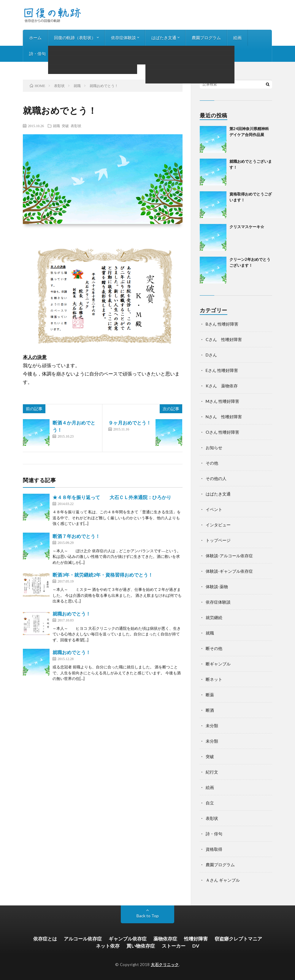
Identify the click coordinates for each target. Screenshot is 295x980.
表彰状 (76, 126)
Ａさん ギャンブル (223, 880)
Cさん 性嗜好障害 (224, 339)
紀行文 (212, 772)
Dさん (211, 355)
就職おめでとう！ (72, 614)
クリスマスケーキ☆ (247, 227)
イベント (214, 509)
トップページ (218, 540)
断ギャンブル (218, 664)
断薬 (210, 695)
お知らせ (104, 54)
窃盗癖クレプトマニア (238, 939)
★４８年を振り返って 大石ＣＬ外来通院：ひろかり (112, 497)
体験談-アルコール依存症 (229, 556)
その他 (212, 463)
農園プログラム (206, 38)
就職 (56, 126)
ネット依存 (108, 946)
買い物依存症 (141, 946)
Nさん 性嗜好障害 (224, 417)
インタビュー (71, 54)
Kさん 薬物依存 (222, 386)
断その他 (214, 648)
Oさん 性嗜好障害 (222, 432)
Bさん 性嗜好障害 (222, 324)
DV (196, 946)
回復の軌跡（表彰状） (75, 38)
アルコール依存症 (83, 939)
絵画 (237, 38)
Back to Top (148, 916)
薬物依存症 (165, 939)
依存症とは (45, 939)
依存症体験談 (123, 38)
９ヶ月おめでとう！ (130, 423)
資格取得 (214, 849)
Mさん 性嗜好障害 (222, 401)
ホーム (35, 38)
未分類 (212, 726)
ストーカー (174, 946)
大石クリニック (165, 965)
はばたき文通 (164, 38)
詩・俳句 (37, 54)
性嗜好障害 (196, 939)
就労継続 (214, 617)
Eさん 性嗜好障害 (222, 370)
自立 (210, 803)
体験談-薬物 (217, 587)
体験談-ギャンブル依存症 (229, 571)
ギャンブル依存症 (128, 939)
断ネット (214, 679)
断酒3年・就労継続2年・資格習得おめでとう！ (103, 575)
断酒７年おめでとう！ (76, 536)
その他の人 (216, 478)
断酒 (210, 710)
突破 (65, 126)
